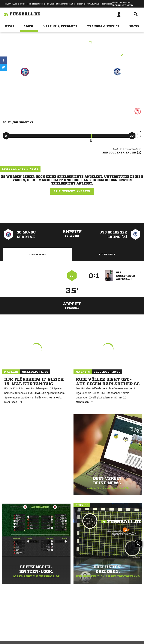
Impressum (8, 631)
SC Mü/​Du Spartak (25, 85)
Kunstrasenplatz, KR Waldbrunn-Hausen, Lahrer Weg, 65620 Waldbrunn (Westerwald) (72, 55)
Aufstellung (107, 254)
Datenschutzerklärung (27, 631)
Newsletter (107, 4)
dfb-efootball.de (36, 4)
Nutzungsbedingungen (50, 631)
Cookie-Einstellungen (113, 631)
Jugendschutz (70, 631)
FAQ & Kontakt (93, 4)
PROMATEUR (10, 4)
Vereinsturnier (72, 43)
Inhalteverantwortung (90, 631)
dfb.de (23, 4)
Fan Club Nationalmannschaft (59, 4)
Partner (79, 4)
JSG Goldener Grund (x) (118, 88)
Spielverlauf (37, 254)
